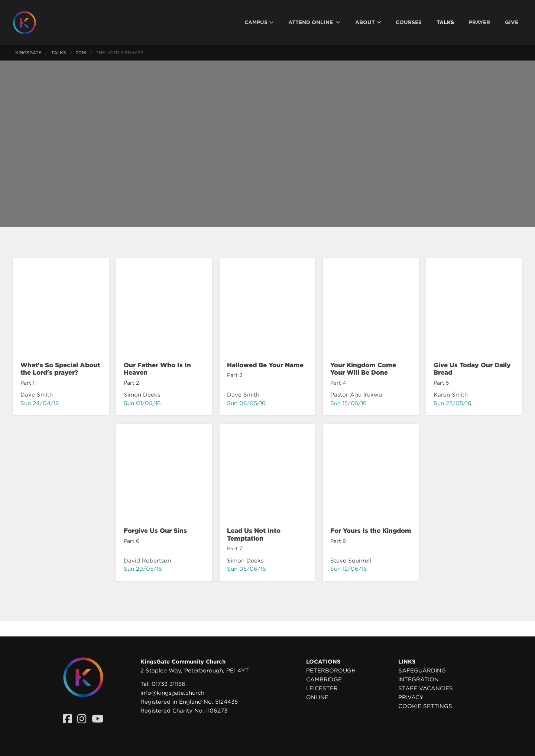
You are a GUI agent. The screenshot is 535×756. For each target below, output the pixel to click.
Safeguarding (422, 671)
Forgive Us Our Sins (155, 531)
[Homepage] (30, 23)
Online (317, 697)
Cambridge (324, 680)
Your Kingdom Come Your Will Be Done (363, 369)
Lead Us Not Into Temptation (254, 534)
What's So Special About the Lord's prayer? (60, 369)
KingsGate (28, 53)
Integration (419, 680)
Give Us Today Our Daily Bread (472, 369)
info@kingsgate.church (172, 693)
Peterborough (331, 671)
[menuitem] (259, 22)
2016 (81, 53)
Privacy (411, 697)
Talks (59, 53)
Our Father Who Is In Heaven (157, 369)
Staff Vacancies (426, 688)
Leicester (322, 688)
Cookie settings (425, 706)
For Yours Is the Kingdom (371, 531)
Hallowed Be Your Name (265, 365)
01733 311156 (168, 684)
